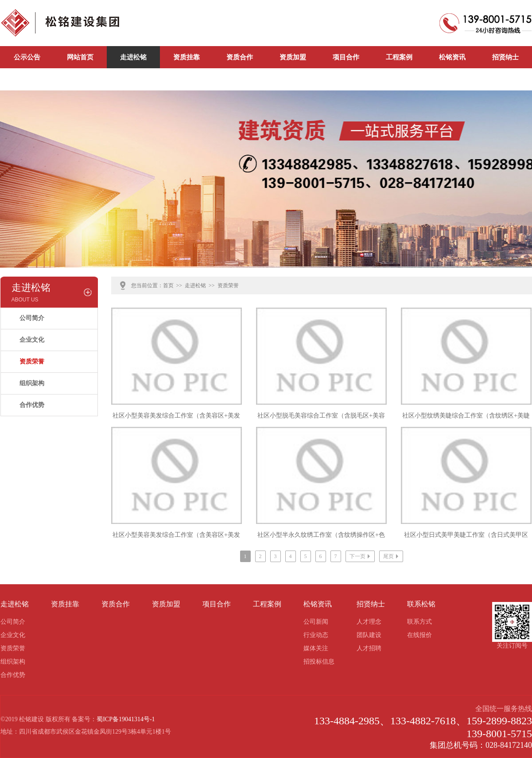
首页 (168, 285)
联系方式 (419, 622)
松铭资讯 (452, 57)
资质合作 (240, 57)
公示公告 (27, 57)
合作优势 (32, 405)
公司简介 (32, 318)
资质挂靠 (186, 57)
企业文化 (32, 340)
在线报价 (419, 635)
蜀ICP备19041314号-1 (126, 719)
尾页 (392, 556)
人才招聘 (369, 648)
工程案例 (399, 57)
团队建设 (369, 635)
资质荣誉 (32, 361)
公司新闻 (80, 79)
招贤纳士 (505, 57)
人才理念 (369, 622)
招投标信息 (319, 662)
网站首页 (80, 57)
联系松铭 (27, 79)
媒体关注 (316, 648)
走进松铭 (133, 57)
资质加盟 (293, 57)
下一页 (361, 556)
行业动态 (316, 635)
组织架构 (32, 383)
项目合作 (346, 57)
